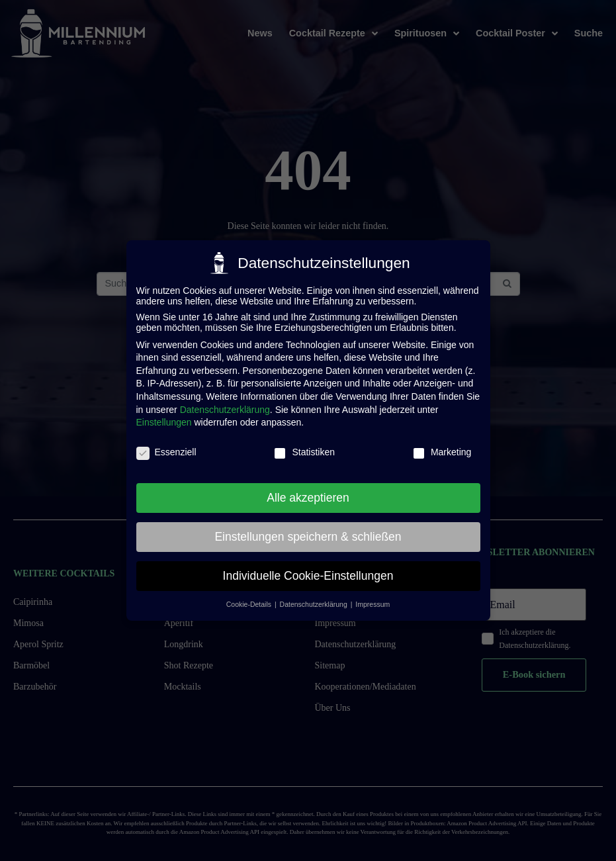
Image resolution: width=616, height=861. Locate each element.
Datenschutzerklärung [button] (315, 598)
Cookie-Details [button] (250, 598)
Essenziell (166, 446)
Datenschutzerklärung (225, 403)
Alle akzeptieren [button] (308, 491)
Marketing (442, 446)
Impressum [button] (373, 598)
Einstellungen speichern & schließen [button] (308, 530)
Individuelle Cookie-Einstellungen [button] (308, 569)
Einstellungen (164, 416)
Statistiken (304, 446)
